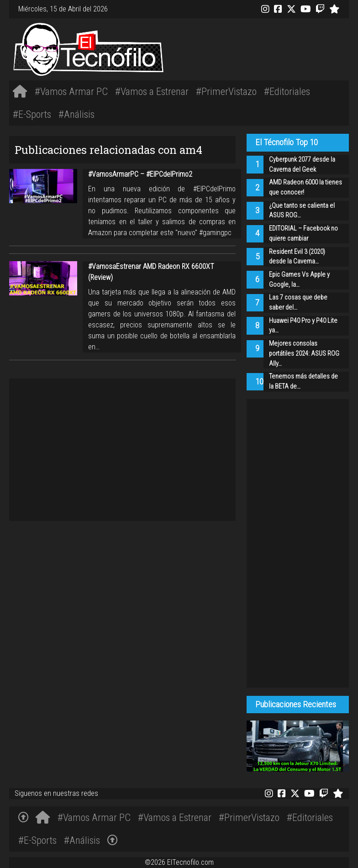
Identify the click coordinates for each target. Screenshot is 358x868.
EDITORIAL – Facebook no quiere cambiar (303, 234)
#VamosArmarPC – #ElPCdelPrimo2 (140, 174)
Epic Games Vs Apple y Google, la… (299, 280)
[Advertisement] (250, 48)
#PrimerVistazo (226, 91)
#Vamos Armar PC (71, 91)
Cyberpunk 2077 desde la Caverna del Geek (302, 165)
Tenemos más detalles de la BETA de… (303, 381)
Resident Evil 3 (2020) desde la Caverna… (297, 257)
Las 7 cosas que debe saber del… (298, 302)
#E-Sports (32, 114)
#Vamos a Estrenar (152, 91)
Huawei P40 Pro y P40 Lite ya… (303, 326)
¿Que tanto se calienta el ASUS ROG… (302, 211)
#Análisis (76, 114)
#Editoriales (287, 91)
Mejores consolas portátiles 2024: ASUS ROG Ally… (304, 353)
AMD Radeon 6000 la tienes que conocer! (305, 187)
